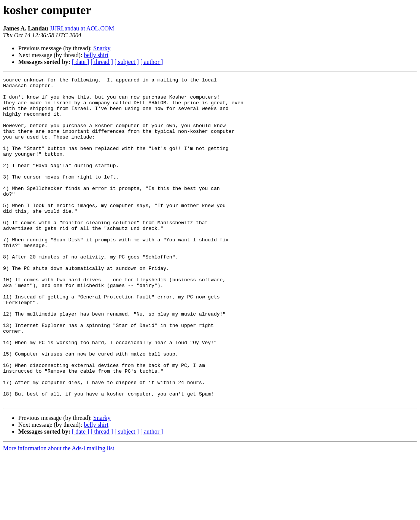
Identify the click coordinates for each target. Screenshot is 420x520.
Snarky (102, 48)
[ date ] (80, 62)
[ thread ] (102, 62)
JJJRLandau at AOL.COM (82, 28)
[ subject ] (127, 62)
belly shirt (96, 55)
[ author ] (152, 62)
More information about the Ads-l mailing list (59, 513)
